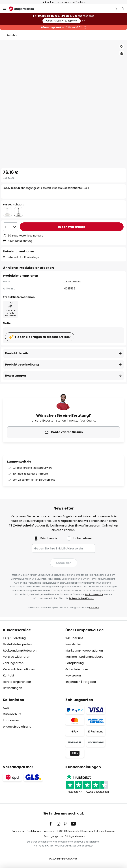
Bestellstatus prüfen (17, 644)
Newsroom (73, 675)
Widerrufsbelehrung (17, 727)
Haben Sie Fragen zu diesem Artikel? (43, 337)
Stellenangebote (91, 657)
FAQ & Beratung (14, 638)
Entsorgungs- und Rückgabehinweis (64, 836)
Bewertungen (15, 376)
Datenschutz (12, 714)
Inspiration (73, 682)
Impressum (11, 720)
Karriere (71, 657)
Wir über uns (74, 638)
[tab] (32, 659)
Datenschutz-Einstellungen (27, 831)
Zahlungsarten (13, 663)
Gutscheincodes (77, 669)
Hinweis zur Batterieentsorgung (98, 831)
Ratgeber (90, 682)
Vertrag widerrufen (17, 657)
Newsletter (73, 644)
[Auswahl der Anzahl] (11, 227)
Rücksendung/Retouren (20, 651)
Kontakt (9, 675)
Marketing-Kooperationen (84, 651)
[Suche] (116, 9)
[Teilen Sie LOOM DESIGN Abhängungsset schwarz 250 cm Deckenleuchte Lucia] (122, 53)
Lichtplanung (75, 663)
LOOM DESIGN (72, 282)
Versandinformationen (19, 669)
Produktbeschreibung (22, 365)
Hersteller (94, 608)
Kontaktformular (94, 594)
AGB (6, 708)
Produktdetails (17, 353)
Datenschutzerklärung (81, 598)
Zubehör (12, 35)
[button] (122, 46)
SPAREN (62, 21)
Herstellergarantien (17, 682)
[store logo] (23, 9)
